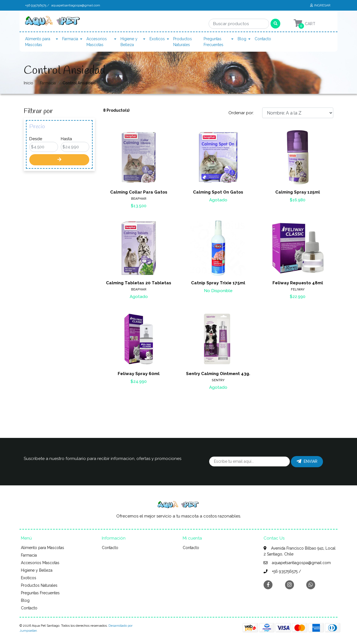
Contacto (263, 39)
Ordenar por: (241, 113)
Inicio (28, 83)
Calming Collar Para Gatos (139, 192)
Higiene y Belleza (129, 42)
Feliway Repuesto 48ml (298, 283)
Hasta (66, 139)
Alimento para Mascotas (38, 42)
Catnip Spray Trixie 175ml (218, 283)
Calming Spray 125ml (298, 192)
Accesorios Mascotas (97, 42)
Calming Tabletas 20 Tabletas (139, 283)
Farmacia (70, 39)
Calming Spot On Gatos (218, 192)
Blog (242, 39)
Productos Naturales (183, 42)
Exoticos (157, 39)
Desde (36, 139)
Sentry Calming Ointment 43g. (218, 374)
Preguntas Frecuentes (214, 42)
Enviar (307, 461)
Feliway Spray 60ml (139, 374)
